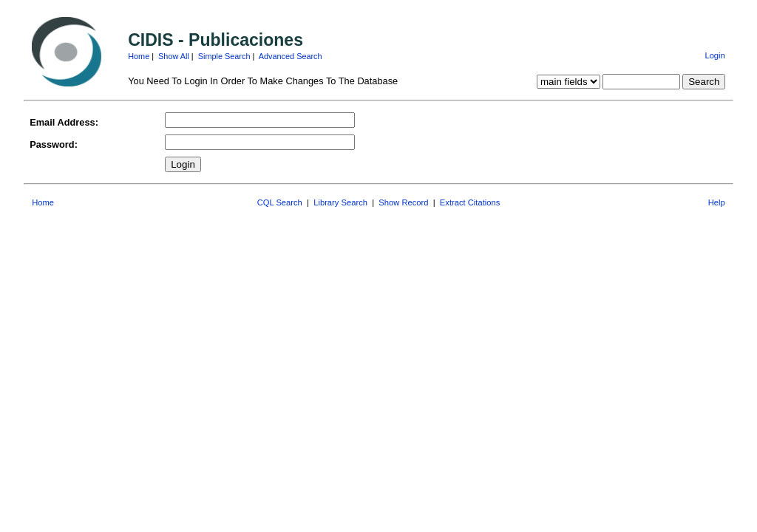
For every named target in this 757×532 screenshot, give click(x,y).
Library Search (340, 202)
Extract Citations (470, 202)
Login (714, 55)
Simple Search (224, 56)
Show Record (403, 202)
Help (717, 202)
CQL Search (280, 202)
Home (139, 56)
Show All (174, 56)
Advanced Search (291, 56)
